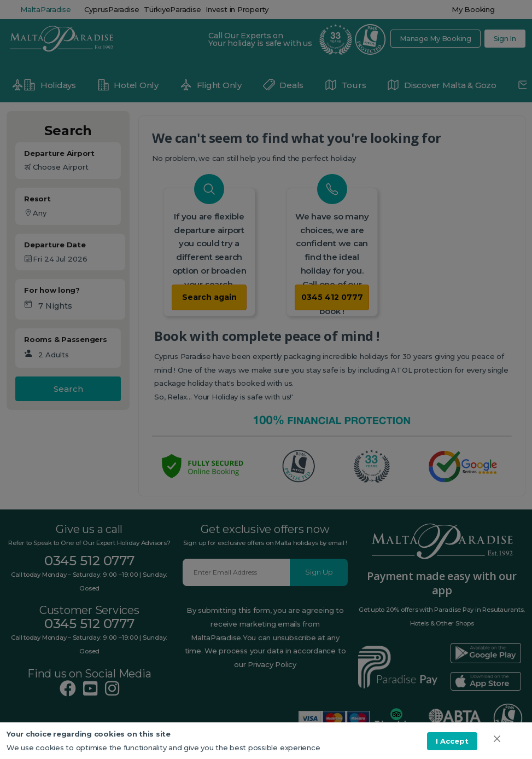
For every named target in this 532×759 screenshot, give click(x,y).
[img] (497, 739)
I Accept (452, 741)
